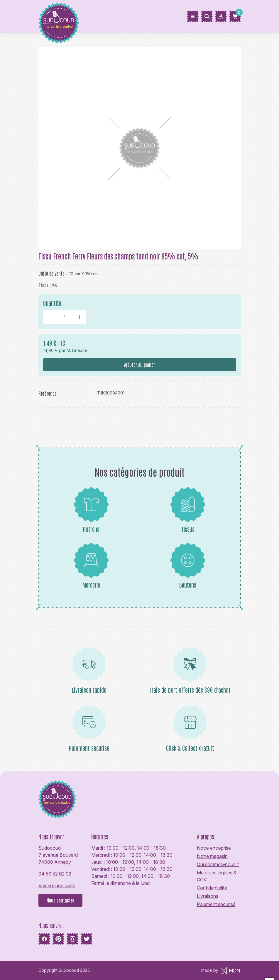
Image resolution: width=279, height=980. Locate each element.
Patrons (91, 510)
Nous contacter (60, 900)
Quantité (52, 303)
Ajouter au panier (139, 365)
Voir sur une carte (57, 885)
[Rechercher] (207, 16)
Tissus (188, 510)
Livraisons (208, 896)
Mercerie (91, 566)
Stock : (45, 285)
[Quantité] (65, 317)
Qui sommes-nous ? (218, 864)
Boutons (188, 566)
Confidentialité (212, 888)
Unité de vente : (53, 273)
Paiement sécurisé (216, 904)
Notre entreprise (214, 848)
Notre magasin (212, 856)
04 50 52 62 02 (55, 874)
